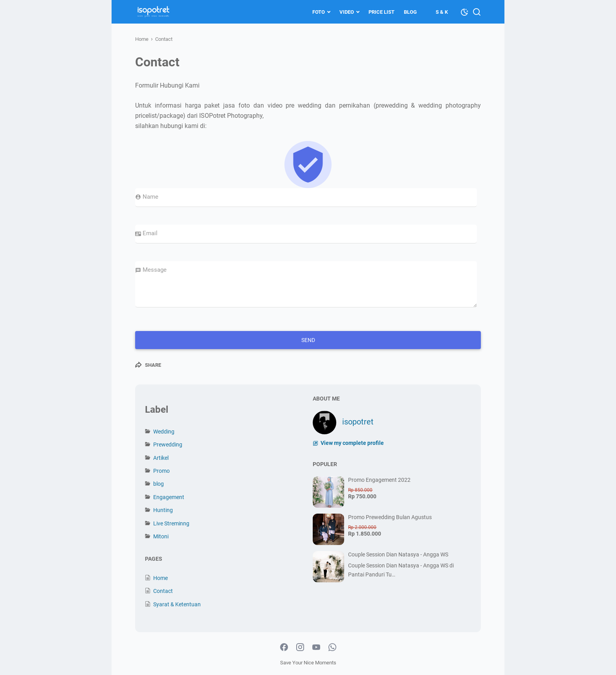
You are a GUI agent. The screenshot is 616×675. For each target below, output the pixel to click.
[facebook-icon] (284, 648)
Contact (163, 591)
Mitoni (161, 536)
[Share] (148, 365)
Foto (319, 12)
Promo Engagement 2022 (379, 480)
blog (159, 484)
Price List (381, 12)
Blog (410, 12)
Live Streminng (171, 523)
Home (160, 578)
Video (347, 12)
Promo (161, 471)
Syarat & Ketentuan (177, 604)
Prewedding (168, 445)
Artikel (161, 458)
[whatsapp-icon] (332, 648)
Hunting (163, 510)
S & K (442, 12)
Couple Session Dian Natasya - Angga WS (398, 554)
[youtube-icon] (316, 648)
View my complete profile (352, 443)
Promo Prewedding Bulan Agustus (390, 517)
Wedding (164, 432)
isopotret (358, 422)
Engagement (169, 497)
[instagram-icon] (300, 648)
